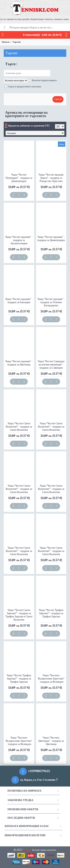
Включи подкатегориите (43, 80)
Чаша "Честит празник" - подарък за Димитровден (51, 238)
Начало (6, 42)
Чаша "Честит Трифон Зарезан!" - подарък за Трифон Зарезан (51, 613)
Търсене (17, 42)
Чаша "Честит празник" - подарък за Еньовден (19, 300)
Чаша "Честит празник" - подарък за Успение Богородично (51, 302)
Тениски (27, 850)
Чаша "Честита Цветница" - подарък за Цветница (51, 741)
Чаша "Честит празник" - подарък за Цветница (19, 363)
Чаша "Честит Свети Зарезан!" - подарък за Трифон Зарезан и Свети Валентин (19, 615)
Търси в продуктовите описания (23, 86)
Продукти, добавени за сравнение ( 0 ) (29, 126)
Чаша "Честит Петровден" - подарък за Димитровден (19, 178)
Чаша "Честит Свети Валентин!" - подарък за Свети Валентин (19, 426)
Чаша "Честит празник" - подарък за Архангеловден (19, 240)
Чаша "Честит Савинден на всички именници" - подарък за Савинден (51, 364)
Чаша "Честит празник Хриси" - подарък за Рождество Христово (51, 178)
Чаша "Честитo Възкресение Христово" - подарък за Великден (51, 678)
